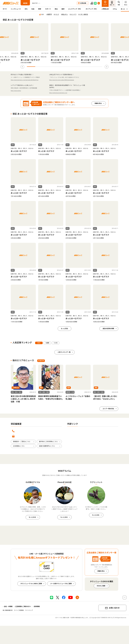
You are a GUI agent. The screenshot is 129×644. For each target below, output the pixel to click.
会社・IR (112, 5)
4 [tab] (56, 67)
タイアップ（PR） (92, 9)
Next (107, 67)
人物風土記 (105, 9)
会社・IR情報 (8, 606)
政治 (56, 9)
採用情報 (37, 606)
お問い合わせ (114, 608)
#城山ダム (64, 14)
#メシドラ (73, 14)
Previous (22, 67)
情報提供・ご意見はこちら (22, 442)
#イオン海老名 (83, 14)
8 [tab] (90, 67)
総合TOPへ (35, 3)
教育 (40, 9)
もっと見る (64, 329)
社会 (33, 9)
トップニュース (16, 9)
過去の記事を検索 (108, 329)
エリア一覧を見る (108, 409)
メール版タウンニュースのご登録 (61, 584)
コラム (115, 9)
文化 (26, 9)
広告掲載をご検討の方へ (23, 606)
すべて (5, 9)
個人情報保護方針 (8, 610)
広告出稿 (83, 3)
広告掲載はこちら (19, 446)
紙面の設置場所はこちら (47, 446)
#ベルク (56, 14)
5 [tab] (64, 67)
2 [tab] (39, 67)
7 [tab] (81, 67)
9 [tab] (98, 67)
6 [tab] (73, 67)
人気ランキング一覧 (64, 352)
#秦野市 (49, 14)
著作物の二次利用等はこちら (48, 442)
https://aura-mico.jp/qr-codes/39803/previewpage (62, 80)
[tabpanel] (34, 43)
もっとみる (32, 517)
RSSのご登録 (101, 586)
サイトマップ (29, 610)
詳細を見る (98, 103)
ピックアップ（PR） (75, 9)
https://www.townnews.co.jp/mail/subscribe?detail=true (25, 80)
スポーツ (48, 9)
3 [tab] (48, 67)
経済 (63, 9)
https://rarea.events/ (16, 91)
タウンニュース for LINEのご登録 (31, 584)
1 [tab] (31, 67)
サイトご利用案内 (19, 610)
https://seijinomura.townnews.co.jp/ (58, 93)
